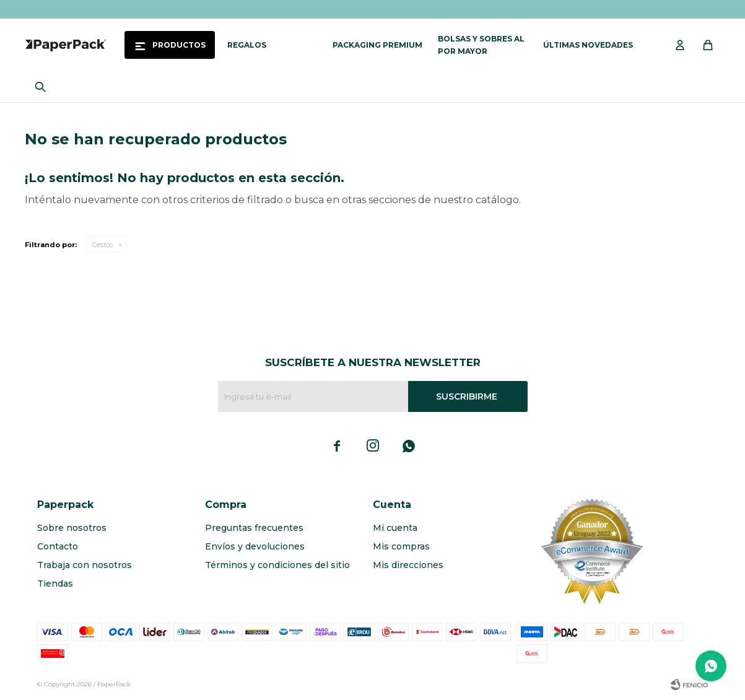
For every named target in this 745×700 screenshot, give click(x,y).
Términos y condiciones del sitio (277, 565)
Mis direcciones (408, 565)
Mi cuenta (395, 528)
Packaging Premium (377, 45)
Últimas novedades (588, 45)
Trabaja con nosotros (85, 565)
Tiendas (55, 584)
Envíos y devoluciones (255, 546)
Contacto (58, 546)
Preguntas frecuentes (254, 528)
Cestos (102, 245)
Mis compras (401, 546)
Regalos (247, 45)
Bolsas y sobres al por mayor (481, 45)
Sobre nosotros (72, 528)
